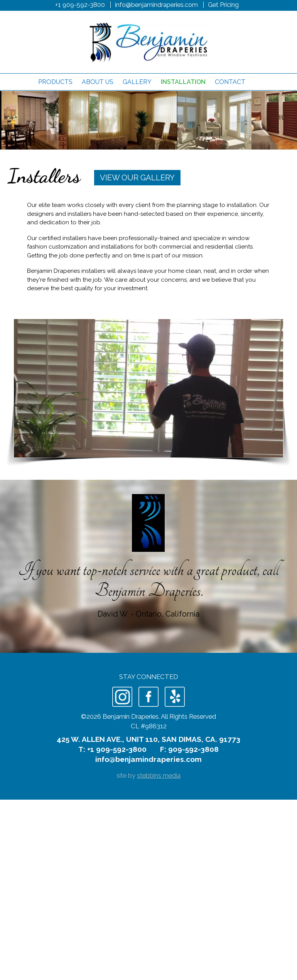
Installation (183, 82)
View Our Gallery (137, 178)
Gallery (137, 82)
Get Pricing (223, 5)
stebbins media (159, 775)
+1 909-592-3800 (80, 5)
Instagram (122, 697)
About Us (98, 82)
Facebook (148, 697)
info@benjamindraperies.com (156, 5)
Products (55, 82)
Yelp (175, 697)
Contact (230, 82)
